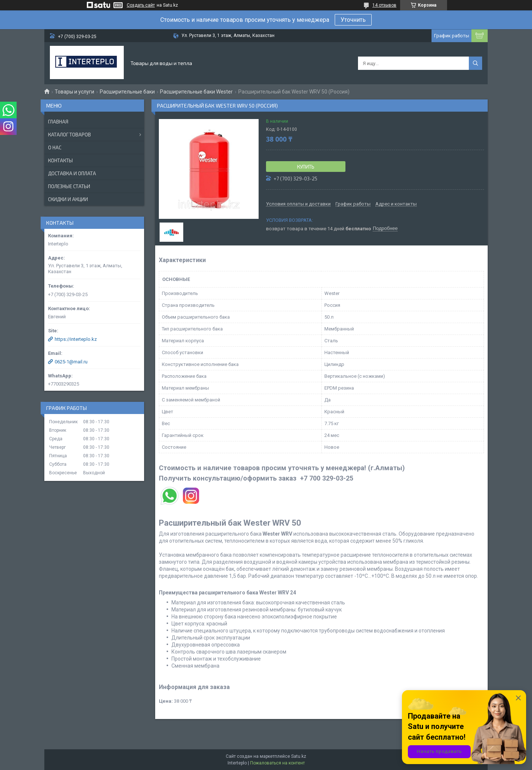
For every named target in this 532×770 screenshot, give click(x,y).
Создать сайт (141, 5)
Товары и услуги (74, 92)
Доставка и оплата (72, 173)
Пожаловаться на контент (277, 763)
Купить (306, 167)
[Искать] (475, 63)
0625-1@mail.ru (71, 362)
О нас (55, 147)
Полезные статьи (69, 186)
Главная (58, 122)
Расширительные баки (127, 92)
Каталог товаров (69, 135)
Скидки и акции (68, 199)
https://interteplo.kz (76, 339)
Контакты (60, 160)
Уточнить (353, 20)
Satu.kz (299, 756)
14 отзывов (384, 5)
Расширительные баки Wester (196, 92)
